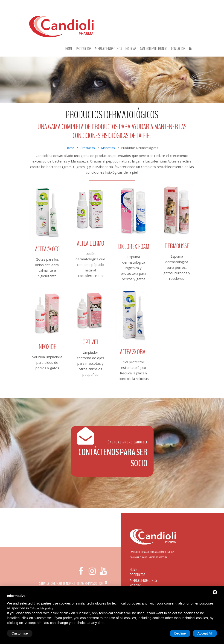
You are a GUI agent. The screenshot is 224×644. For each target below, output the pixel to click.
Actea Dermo (90, 243)
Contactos (178, 49)
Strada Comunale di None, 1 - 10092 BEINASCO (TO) (74, 584)
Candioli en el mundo (154, 49)
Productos (84, 49)
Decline (180, 633)
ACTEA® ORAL (134, 352)
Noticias (131, 49)
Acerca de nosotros (108, 49)
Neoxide (47, 347)
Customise (20, 633)
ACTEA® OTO (47, 249)
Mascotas (108, 148)
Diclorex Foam (134, 247)
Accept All (205, 633)
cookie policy (44, 608)
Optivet (90, 342)
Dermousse (177, 246)
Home (69, 49)
